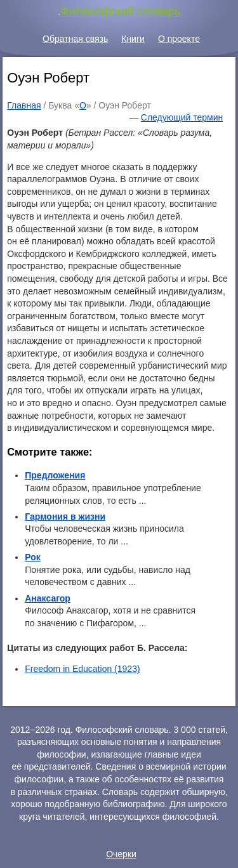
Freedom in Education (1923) (82, 669)
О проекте (179, 39)
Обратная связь (75, 39)
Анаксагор (48, 598)
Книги (133, 39)
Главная (24, 105)
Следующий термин (182, 117)
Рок (33, 557)
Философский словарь (121, 11)
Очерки (121, 854)
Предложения (55, 475)
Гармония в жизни (65, 516)
